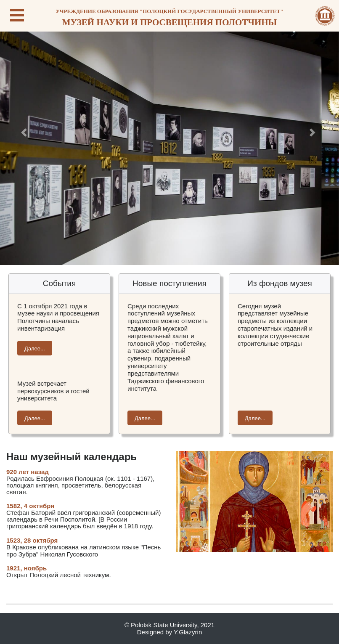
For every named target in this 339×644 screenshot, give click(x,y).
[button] (25, 133)
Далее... (35, 349)
